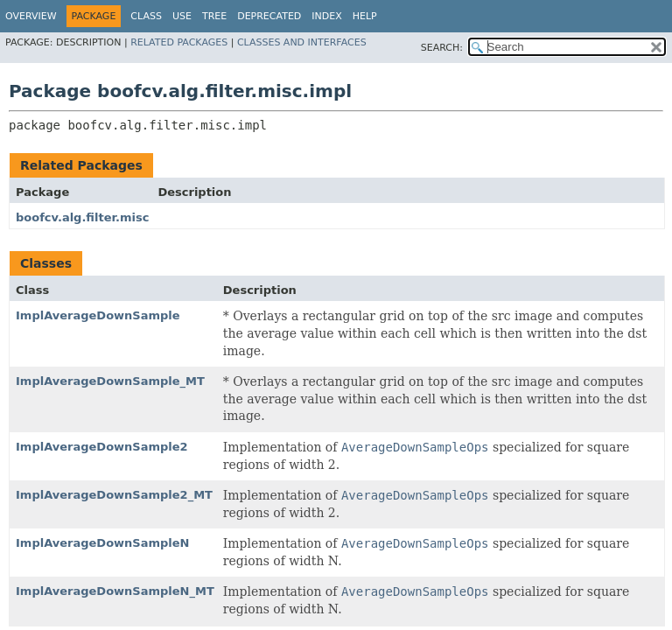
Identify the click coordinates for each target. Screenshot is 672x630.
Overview (31, 16)
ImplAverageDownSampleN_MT (115, 591)
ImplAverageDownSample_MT (110, 381)
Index (326, 16)
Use (182, 16)
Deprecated (269, 16)
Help (365, 16)
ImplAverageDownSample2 (102, 447)
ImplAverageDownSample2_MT (114, 495)
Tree (214, 16)
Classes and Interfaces (302, 42)
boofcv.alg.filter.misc (82, 217)
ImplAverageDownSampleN (102, 543)
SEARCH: (442, 48)
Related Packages (179, 42)
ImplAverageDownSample (98, 315)
